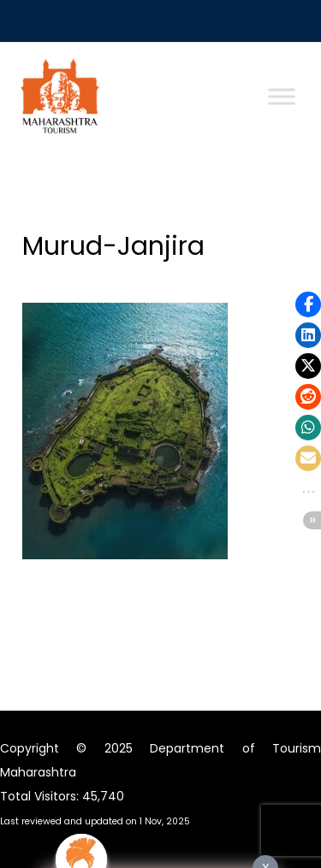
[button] (308, 304)
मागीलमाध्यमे (161, 619)
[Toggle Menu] (282, 97)
